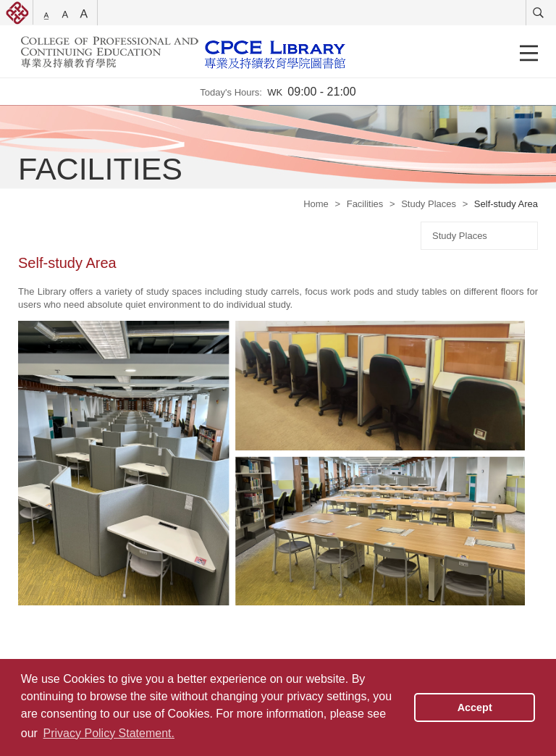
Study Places (429, 204)
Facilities (365, 204)
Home (316, 204)
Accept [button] (475, 707)
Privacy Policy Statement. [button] (109, 733)
